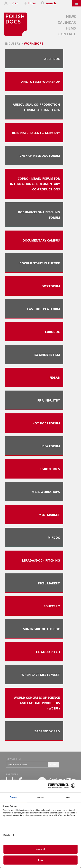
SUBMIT (54, 765)
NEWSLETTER (14, 759)
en (16, 3)
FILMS (71, 28)
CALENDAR (67, 22)
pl (10, 3)
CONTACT (67, 34)
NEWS (71, 17)
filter (30, 3)
